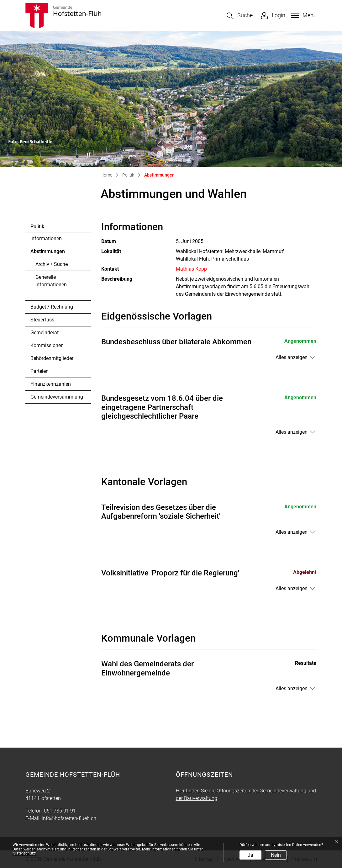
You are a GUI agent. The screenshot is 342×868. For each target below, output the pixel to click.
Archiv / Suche (52, 264)
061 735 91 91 (60, 811)
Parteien (39, 371)
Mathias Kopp (191, 269)
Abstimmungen (47, 253)
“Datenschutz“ (24, 853)
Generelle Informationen (51, 281)
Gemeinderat (45, 333)
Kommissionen (47, 345)
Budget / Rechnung (52, 307)
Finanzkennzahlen (51, 384)
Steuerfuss (42, 320)
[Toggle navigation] (303, 15)
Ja (250, 855)
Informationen (46, 238)
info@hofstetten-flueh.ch (69, 818)
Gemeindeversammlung (57, 397)
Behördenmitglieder (52, 358)
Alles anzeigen (292, 357)
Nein (276, 855)
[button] (240, 16)
